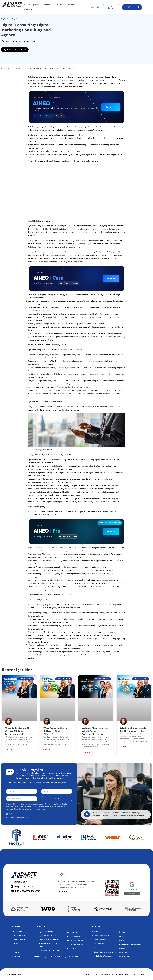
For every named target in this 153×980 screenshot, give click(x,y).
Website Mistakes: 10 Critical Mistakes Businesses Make (17, 731)
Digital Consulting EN (10, 19)
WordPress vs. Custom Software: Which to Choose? (56, 731)
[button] (3, 838)
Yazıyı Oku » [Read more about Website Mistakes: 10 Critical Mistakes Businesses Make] (9, 750)
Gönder (57, 798)
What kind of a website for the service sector (133, 729)
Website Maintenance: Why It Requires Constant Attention (95, 731)
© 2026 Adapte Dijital (13, 974)
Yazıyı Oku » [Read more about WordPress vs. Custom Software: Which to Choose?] (48, 750)
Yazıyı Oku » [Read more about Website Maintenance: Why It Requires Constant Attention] (86, 752)
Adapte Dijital (6, 68)
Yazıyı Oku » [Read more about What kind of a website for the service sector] (124, 747)
